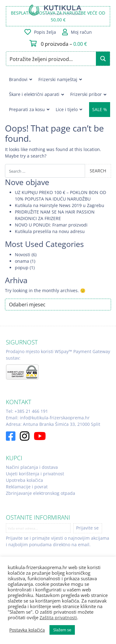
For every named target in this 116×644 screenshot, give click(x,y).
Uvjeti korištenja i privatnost (35, 474)
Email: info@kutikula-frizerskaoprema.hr (48, 418)
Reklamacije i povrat (27, 487)
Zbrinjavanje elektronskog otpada (41, 493)
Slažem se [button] (62, 630)
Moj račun (81, 32)
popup (22, 268)
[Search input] (52, 59)
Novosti (23, 255)
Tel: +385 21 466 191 (27, 411)
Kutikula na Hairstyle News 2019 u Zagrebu (60, 205)
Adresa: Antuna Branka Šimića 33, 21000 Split (53, 424)
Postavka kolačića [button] (27, 630)
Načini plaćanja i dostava (32, 467)
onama (22, 261)
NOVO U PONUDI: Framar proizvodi (51, 225)
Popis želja (45, 32)
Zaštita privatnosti (58, 618)
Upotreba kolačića (24, 480)
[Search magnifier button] (103, 59)
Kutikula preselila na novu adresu (50, 231)
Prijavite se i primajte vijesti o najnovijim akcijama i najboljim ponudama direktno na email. (58, 541)
